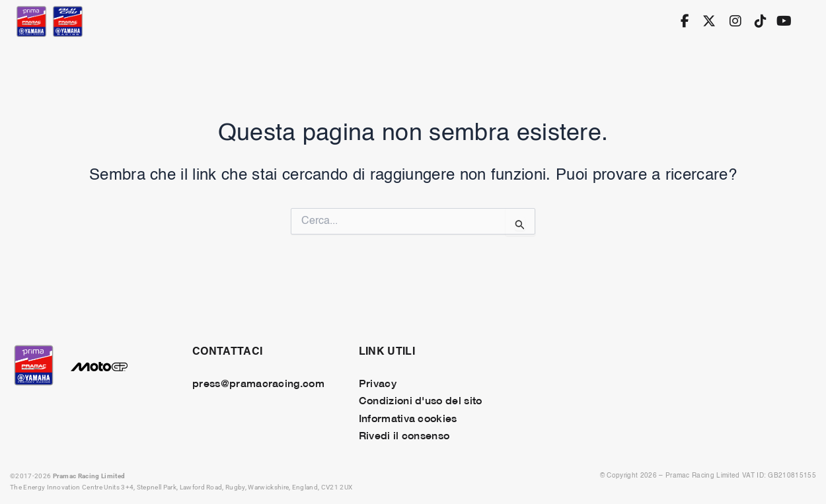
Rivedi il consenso (404, 435)
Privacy (378, 382)
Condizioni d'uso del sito (421, 400)
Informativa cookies (408, 417)
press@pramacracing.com (258, 382)
